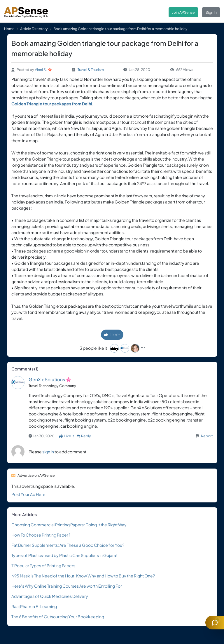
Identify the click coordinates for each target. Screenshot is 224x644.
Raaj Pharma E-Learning (34, 606)
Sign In (211, 12)
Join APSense (183, 12)
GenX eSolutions (47, 379)
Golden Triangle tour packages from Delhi (52, 104)
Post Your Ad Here (28, 494)
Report (207, 436)
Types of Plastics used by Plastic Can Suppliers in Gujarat (64, 555)
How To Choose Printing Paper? (41, 535)
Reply (84, 436)
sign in (48, 452)
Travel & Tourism (91, 69)
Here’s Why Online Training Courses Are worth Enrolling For (67, 586)
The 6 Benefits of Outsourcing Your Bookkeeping (58, 617)
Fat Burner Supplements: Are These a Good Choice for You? (68, 545)
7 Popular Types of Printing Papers (43, 565)
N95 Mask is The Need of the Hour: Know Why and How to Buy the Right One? (83, 576)
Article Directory (34, 29)
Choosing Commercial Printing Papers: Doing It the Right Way (69, 525)
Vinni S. (41, 69)
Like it (112, 335)
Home (9, 29)
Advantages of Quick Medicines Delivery (50, 596)
